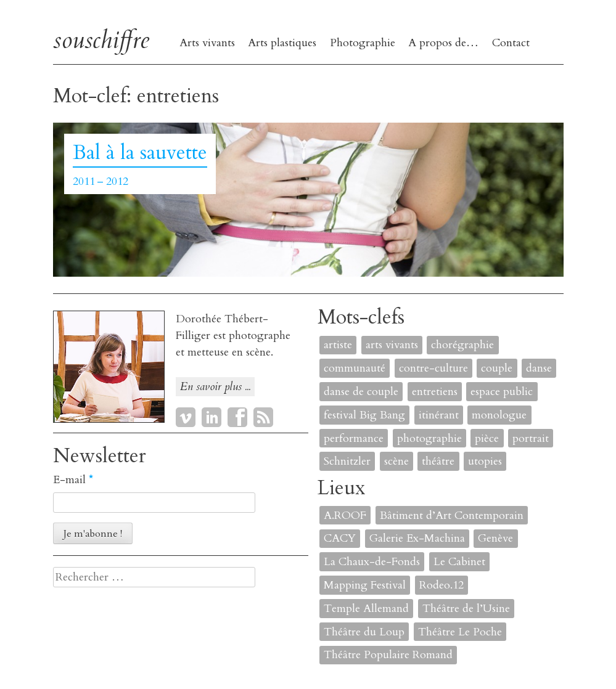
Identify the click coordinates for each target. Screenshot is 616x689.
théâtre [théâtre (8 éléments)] (438, 461)
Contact (511, 43)
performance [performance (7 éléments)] (354, 438)
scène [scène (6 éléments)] (396, 461)
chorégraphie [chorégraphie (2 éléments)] (462, 345)
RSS (263, 417)
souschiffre (101, 40)
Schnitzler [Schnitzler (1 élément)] (347, 461)
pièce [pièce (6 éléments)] (487, 438)
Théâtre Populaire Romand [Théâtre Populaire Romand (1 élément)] (388, 655)
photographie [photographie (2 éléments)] (429, 438)
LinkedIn (211, 417)
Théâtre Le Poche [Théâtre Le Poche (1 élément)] (460, 632)
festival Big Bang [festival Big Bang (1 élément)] (364, 415)
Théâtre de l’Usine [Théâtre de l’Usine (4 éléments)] (466, 609)
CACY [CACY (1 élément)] (340, 538)
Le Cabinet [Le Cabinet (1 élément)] (459, 562)
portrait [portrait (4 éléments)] (531, 438)
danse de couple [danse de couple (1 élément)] (361, 392)
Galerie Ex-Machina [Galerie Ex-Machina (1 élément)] (417, 538)
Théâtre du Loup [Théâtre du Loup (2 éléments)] (364, 632)
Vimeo (186, 417)
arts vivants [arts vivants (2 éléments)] (392, 345)
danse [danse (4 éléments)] (539, 368)
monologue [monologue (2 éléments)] (499, 415)
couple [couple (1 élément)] (497, 368)
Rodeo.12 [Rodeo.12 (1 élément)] (441, 585)
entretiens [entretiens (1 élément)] (435, 392)
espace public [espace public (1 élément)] (502, 392)
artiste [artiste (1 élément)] (338, 345)
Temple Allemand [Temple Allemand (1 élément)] (366, 609)
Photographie (363, 43)
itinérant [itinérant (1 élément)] (439, 415)
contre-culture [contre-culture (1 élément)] (433, 368)
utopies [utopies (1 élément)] (485, 461)
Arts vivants (207, 43)
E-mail (73, 480)
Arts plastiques (282, 43)
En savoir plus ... (215, 387)
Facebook (237, 417)
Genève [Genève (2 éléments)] (495, 538)
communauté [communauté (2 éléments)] (355, 368)
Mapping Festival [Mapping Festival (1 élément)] (365, 585)
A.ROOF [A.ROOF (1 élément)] (345, 516)
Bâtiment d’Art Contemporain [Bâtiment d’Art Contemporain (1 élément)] (452, 516)
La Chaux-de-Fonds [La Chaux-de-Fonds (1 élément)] (372, 562)
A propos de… (443, 43)
